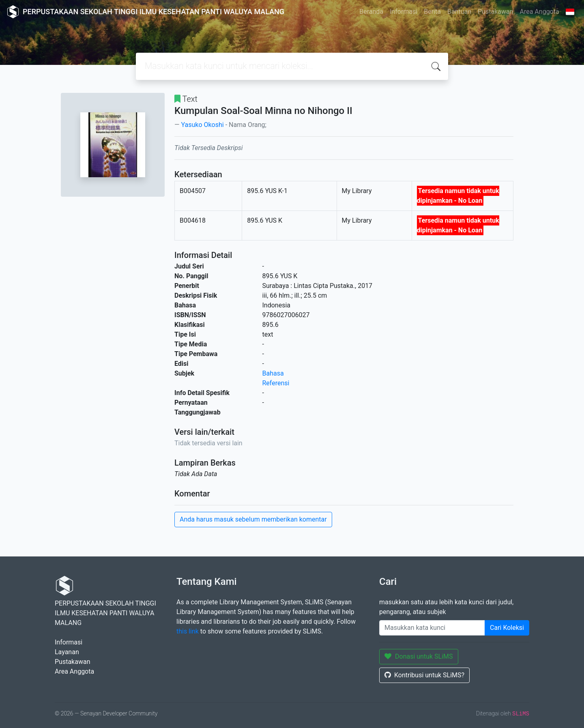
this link (188, 631)
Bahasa (273, 373)
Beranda (371, 12)
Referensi (276, 383)
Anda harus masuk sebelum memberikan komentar (253, 519)
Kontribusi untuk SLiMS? (424, 675)
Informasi (404, 12)
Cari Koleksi (507, 628)
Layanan (67, 652)
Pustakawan (495, 12)
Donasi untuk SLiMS (419, 656)
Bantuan (459, 12)
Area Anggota (540, 12)
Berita (432, 12)
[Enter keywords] (432, 628)
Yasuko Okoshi (202, 125)
